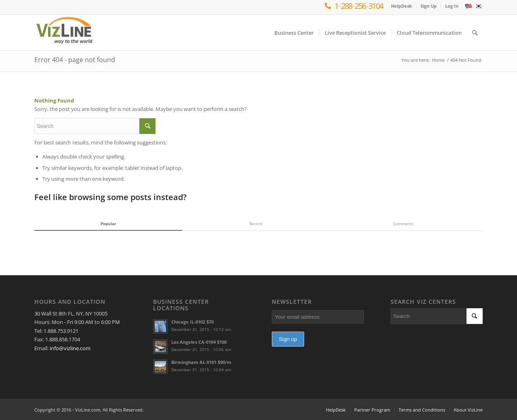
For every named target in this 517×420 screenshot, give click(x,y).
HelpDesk (401, 6)
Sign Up (429, 6)
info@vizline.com (70, 348)
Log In (452, 6)
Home (438, 60)
